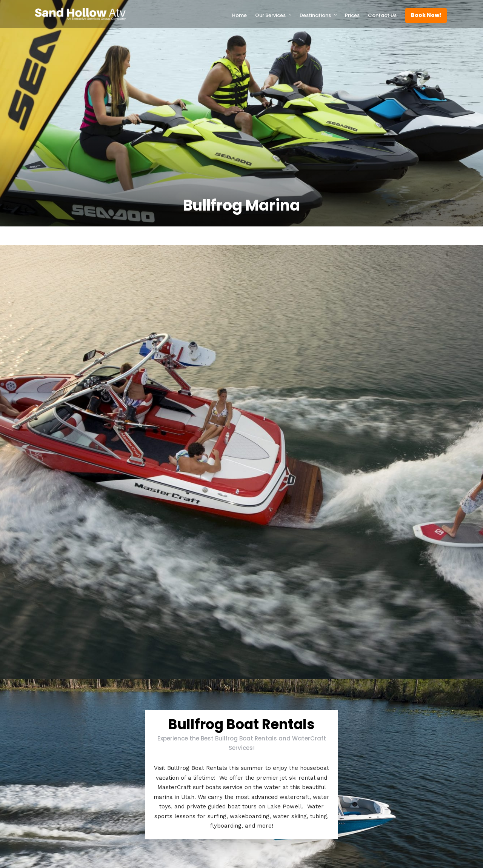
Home (239, 15)
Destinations (315, 15)
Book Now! (426, 15)
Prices (352, 15)
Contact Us (382, 15)
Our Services (270, 15)
